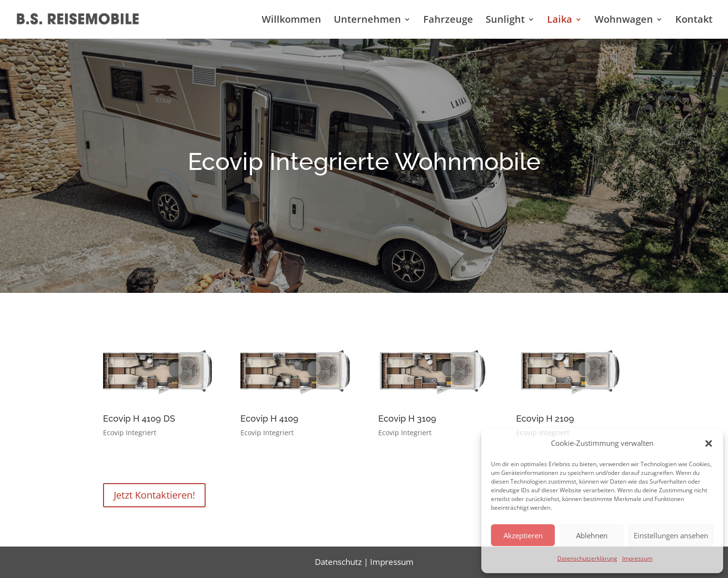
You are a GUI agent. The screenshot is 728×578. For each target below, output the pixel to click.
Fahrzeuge (448, 21)
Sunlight (505, 21)
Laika (560, 21)
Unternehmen (367, 21)
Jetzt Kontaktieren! (154, 495)
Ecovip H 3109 (407, 418)
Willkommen (291, 21)
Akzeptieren (523, 535)
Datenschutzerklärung (587, 558)
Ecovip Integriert (130, 433)
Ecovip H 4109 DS (139, 418)
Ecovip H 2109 (545, 418)
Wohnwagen (624, 21)
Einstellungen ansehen (671, 535)
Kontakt (694, 21)
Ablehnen (592, 535)
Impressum (637, 558)
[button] (709, 443)
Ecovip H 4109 (269, 418)
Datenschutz (338, 562)
